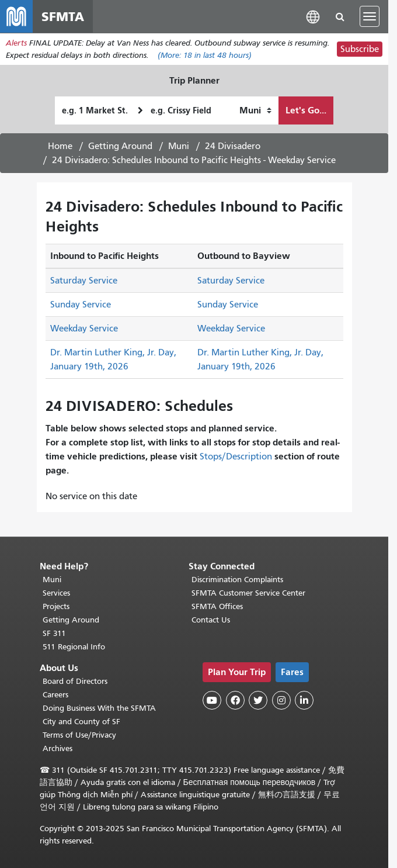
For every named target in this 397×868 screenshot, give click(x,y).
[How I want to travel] (255, 110)
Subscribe (360, 49)
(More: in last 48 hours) (205, 55)
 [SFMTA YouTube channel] (212, 700)
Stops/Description (236, 457)
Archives (58, 748)
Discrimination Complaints (237, 580)
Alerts (16, 43)
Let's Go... (306, 110)
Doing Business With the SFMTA (99, 708)
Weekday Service (84, 328)
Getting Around (120, 146)
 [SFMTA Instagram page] (281, 700)
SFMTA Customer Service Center (248, 593)
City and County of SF (81, 722)
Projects (56, 606)
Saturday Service (84, 281)
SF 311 (54, 633)
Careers (55, 695)
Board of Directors (75, 681)
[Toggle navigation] (370, 16)
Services (56, 593)
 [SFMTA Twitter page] (258, 700)
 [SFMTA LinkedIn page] (304, 700)
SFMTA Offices (217, 606)
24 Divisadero (233, 146)
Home (60, 146)
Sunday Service (81, 305)
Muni (179, 146)
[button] (313, 16)
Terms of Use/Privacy (79, 735)
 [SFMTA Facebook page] (235, 700)
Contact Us (211, 620)
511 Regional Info (74, 647)
